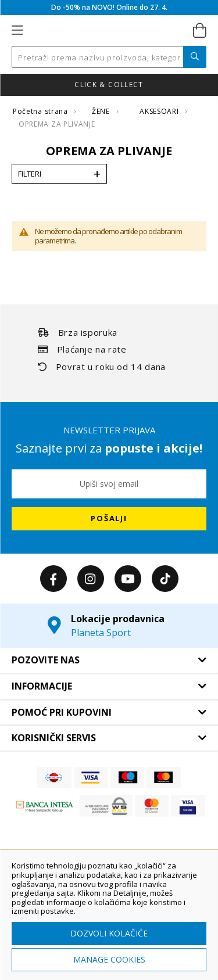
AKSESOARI (160, 111)
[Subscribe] (109, 519)
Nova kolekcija (109, 85)
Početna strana (41, 111)
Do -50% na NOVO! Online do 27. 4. (109, 7)
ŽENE (102, 111)
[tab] (109, 660)
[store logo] (108, 31)
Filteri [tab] (30, 174)
